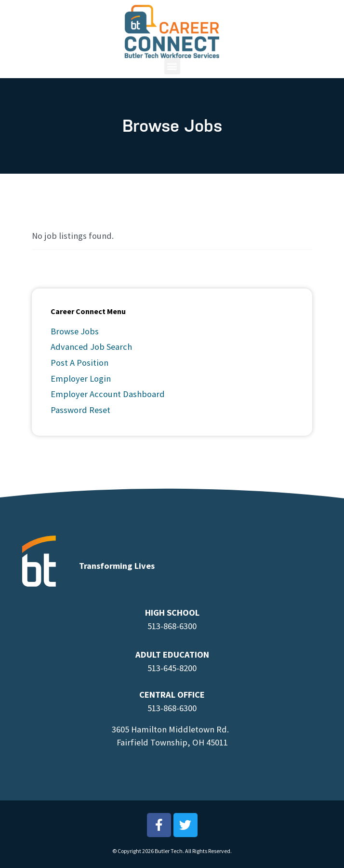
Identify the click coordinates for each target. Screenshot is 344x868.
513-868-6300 (172, 626)
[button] (172, 62)
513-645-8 (165, 668)
